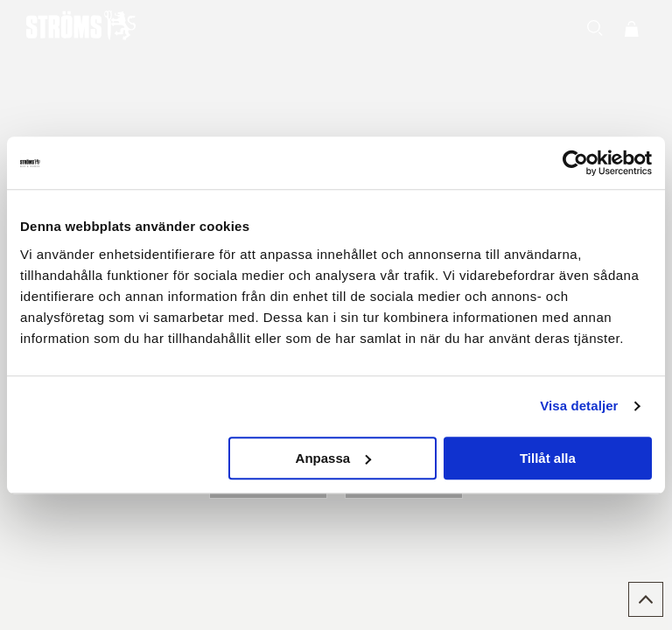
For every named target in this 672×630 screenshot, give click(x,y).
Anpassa (334, 458)
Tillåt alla (548, 458)
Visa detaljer (579, 406)
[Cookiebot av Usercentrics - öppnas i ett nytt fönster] (575, 163)
